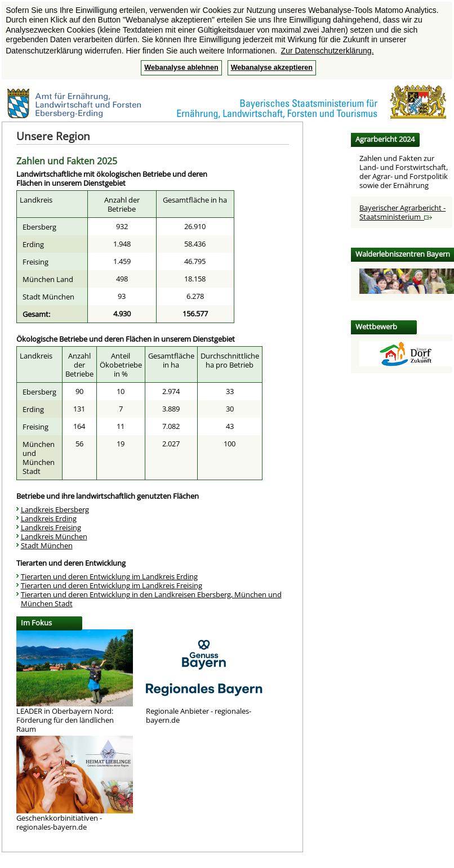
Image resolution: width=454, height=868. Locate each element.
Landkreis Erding (49, 518)
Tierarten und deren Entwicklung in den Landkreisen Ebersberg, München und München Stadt (151, 599)
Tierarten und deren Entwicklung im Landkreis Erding (109, 576)
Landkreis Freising (51, 527)
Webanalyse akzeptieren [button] (272, 68)
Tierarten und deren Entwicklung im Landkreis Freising (112, 585)
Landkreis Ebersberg (55, 509)
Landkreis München (54, 536)
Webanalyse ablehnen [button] (181, 68)
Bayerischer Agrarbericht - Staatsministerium (402, 212)
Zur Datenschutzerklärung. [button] (328, 51)
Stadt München (47, 545)
